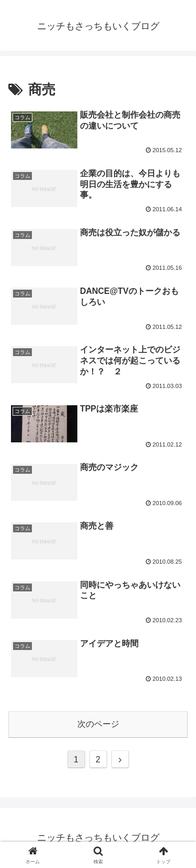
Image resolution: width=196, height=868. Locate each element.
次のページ (98, 724)
